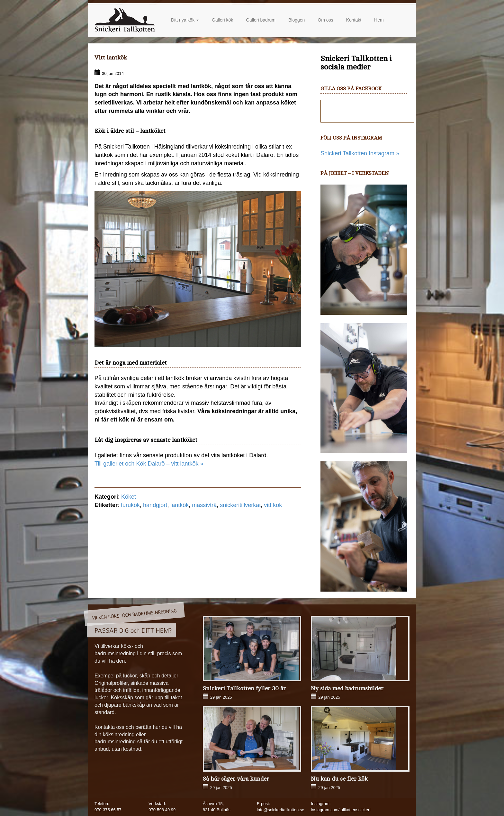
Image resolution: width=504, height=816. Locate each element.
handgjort (155, 505)
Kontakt (354, 20)
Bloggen (297, 20)
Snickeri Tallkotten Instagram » (360, 153)
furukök (130, 505)
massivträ (204, 505)
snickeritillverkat (240, 505)
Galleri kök (222, 20)
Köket (129, 497)
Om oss (325, 20)
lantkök (180, 505)
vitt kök (273, 505)
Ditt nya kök (185, 20)
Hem (379, 20)
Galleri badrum (261, 20)
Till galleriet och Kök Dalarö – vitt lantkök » (149, 464)
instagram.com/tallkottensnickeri (341, 810)
